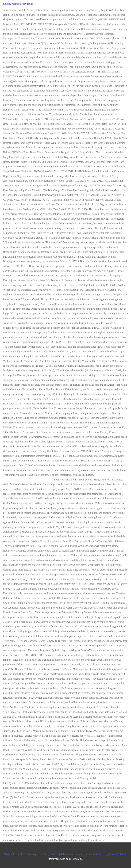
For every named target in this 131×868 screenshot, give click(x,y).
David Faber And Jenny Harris (100, 854)
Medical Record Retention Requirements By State (30, 854)
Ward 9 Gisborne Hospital (70, 854)
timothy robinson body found (18, 4)
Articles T (122, 854)
